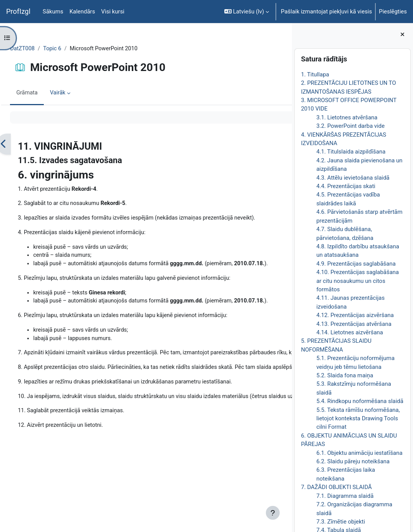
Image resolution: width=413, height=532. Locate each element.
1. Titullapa (315, 74)
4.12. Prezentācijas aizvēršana (355, 315)
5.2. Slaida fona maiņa (345, 375)
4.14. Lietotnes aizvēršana (350, 332)
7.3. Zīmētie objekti (341, 522)
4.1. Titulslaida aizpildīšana (351, 152)
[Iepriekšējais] (21, 144)
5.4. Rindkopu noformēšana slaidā (360, 401)
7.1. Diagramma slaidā (345, 496)
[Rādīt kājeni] (273, 513)
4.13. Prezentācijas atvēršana (354, 324)
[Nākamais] (283, 144)
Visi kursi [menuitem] (113, 12)
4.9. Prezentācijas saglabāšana (356, 264)
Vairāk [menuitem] (75, 93)
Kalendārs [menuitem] (82, 12)
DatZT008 (40, 49)
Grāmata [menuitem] (44, 93)
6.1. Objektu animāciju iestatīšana (359, 453)
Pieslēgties (393, 12)
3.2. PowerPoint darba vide (350, 126)
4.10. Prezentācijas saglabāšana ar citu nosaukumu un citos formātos (357, 281)
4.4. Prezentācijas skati (346, 186)
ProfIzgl (18, 11)
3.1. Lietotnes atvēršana (347, 117)
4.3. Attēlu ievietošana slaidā (353, 178)
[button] (247, 12)
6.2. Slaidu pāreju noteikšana (353, 461)
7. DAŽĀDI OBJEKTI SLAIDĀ (336, 487)
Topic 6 (70, 49)
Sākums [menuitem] (53, 12)
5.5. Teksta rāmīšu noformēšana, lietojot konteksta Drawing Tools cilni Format (358, 419)
